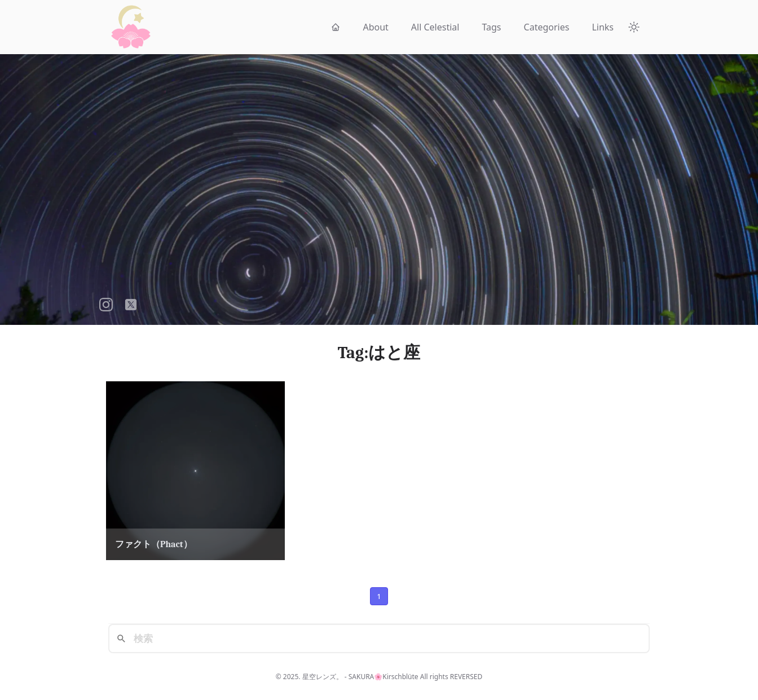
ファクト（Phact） (154, 544)
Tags (491, 27)
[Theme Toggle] (634, 27)
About (375, 27)
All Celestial (435, 27)
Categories (547, 27)
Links (603, 27)
